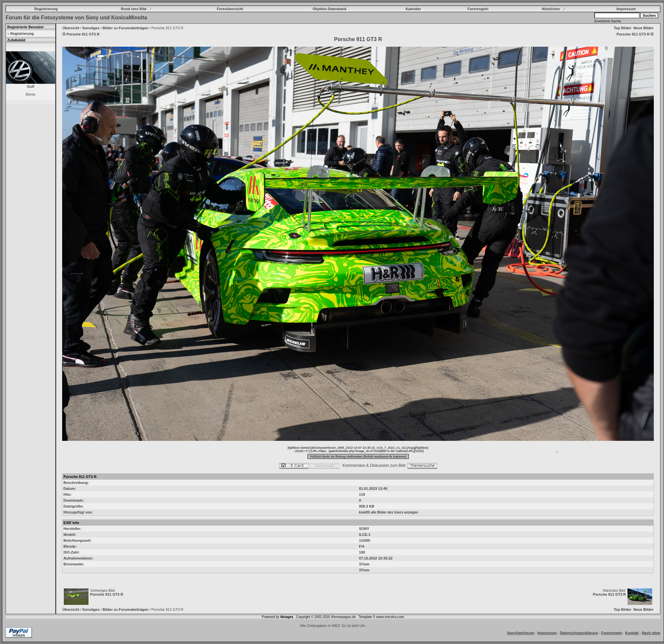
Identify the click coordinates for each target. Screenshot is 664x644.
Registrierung (46, 9)
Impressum (626, 9)
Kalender (413, 9)
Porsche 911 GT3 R (107, 594)
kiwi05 (365, 512)
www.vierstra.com (390, 617)
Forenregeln (478, 9)
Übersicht (71, 28)
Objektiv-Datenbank (329, 9)
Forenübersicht (230, 9)
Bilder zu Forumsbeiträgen (125, 28)
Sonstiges (91, 28)
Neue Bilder (643, 28)
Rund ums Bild (136, 9)
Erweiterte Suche (608, 21)
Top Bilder (623, 28)
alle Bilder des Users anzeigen (395, 512)
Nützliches (553, 9)
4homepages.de (343, 617)
